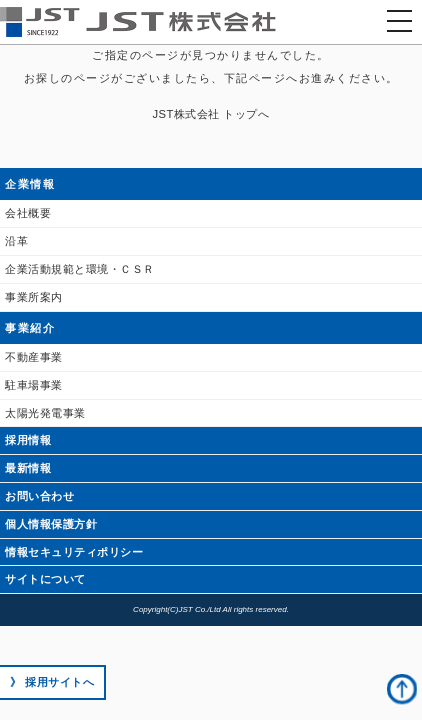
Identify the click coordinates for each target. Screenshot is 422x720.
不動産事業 (34, 357)
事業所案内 (34, 297)
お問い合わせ (39, 496)
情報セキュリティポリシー (74, 552)
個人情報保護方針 (51, 524)
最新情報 (28, 468)
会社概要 (28, 213)
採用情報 (28, 440)
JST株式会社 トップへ (211, 114)
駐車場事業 (34, 385)
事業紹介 (30, 328)
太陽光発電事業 (45, 413)
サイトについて (45, 579)
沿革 (16, 241)
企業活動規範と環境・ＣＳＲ (80, 269)
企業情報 (30, 184)
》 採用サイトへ (52, 682)
